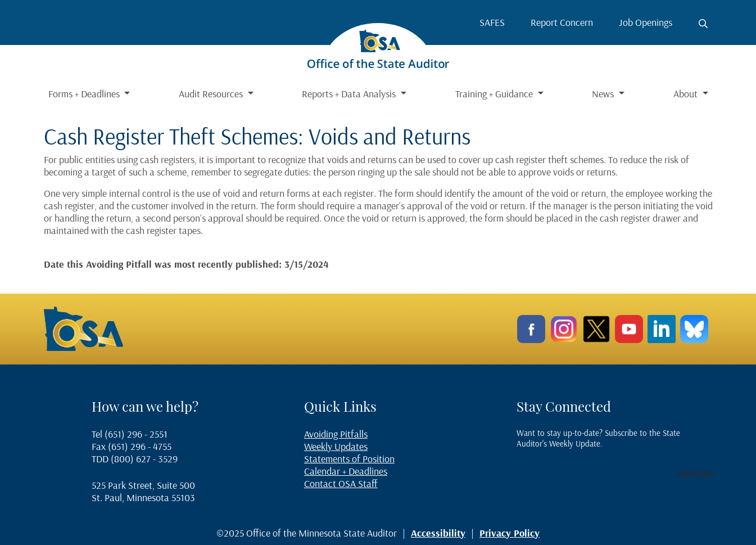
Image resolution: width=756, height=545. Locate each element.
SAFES (492, 22)
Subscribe (695, 473)
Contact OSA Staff (341, 483)
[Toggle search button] (703, 24)
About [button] (687, 94)
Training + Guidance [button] (495, 94)
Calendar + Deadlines (346, 471)
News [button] (604, 94)
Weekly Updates (336, 446)
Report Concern (562, 22)
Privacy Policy (510, 533)
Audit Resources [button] (212, 94)
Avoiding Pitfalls (336, 434)
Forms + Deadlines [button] (85, 94)
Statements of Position (349, 459)
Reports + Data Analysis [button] (350, 94)
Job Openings (646, 22)
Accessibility (438, 533)
